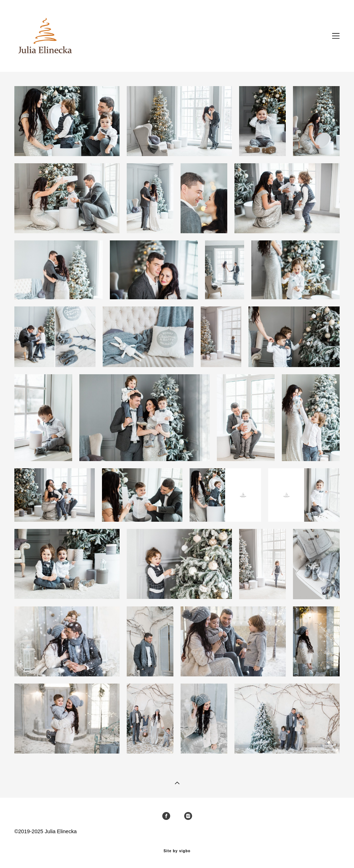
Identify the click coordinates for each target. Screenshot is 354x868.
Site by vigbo (177, 851)
